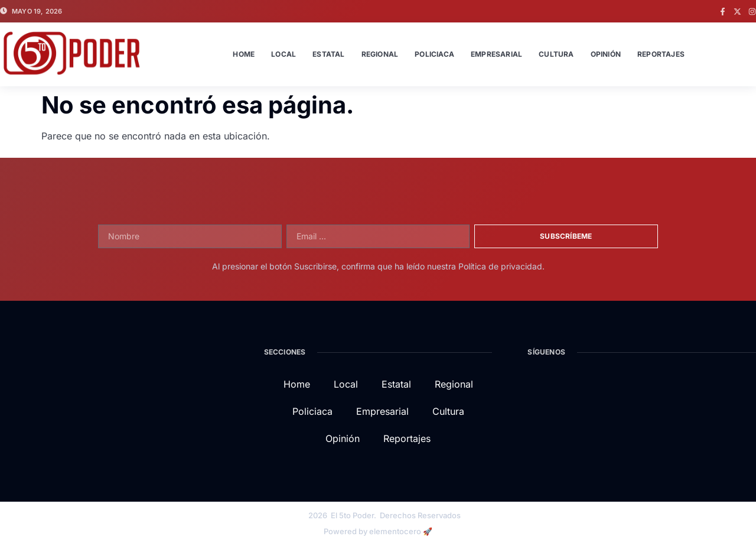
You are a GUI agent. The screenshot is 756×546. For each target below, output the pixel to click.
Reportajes (661, 54)
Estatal (328, 54)
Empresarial (496, 54)
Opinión (606, 54)
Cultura (556, 54)
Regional (380, 54)
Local (283, 54)
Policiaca (434, 54)
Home (244, 54)
